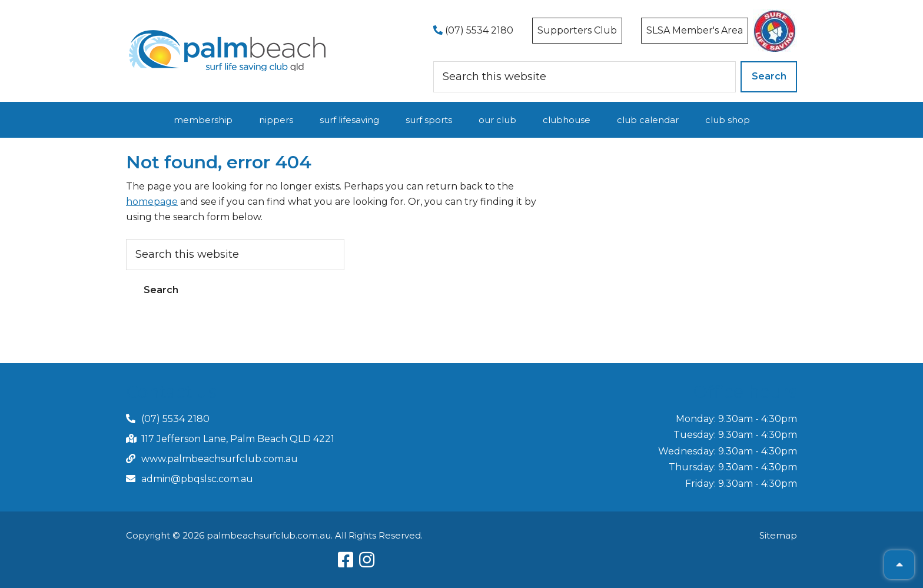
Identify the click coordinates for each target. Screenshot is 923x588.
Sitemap (778, 535)
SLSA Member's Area (695, 30)
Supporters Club (577, 30)
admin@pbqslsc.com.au (197, 479)
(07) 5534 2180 (473, 30)
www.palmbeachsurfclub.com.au (220, 459)
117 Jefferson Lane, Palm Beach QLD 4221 (238, 439)
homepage (152, 202)
